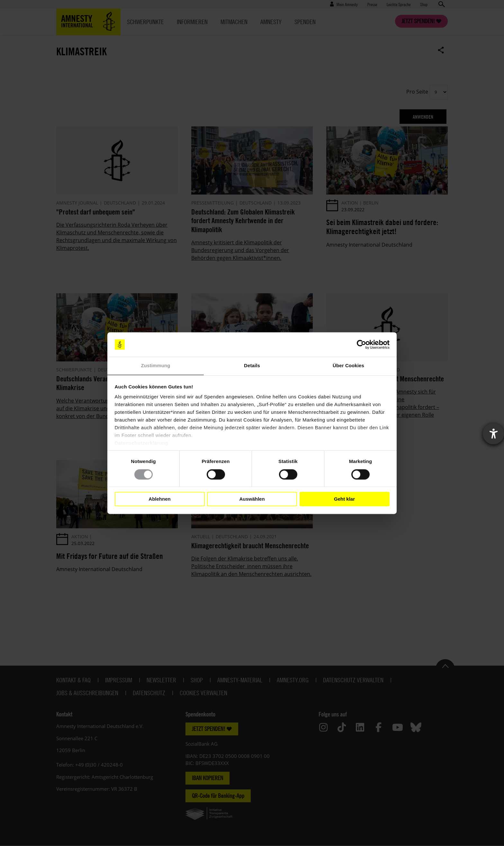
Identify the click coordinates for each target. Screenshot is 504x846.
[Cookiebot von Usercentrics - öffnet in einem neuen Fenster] (361, 344)
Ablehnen (159, 499)
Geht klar (344, 499)
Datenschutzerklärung (142, 443)
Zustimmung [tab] (156, 366)
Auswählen (252, 499)
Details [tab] (252, 366)
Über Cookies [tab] (348, 366)
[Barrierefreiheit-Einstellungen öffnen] (493, 434)
